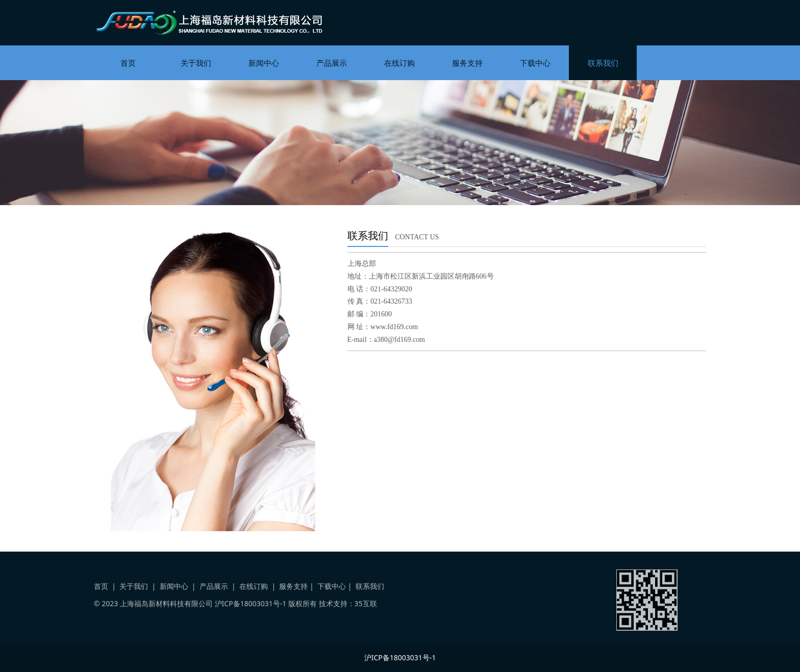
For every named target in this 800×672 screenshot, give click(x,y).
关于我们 (196, 63)
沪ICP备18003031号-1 (251, 611)
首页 (128, 63)
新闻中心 (264, 63)
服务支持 (467, 63)
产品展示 (332, 63)
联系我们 (603, 63)
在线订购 (399, 63)
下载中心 (535, 63)
